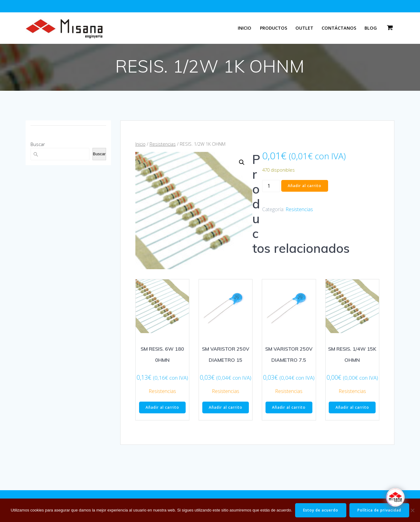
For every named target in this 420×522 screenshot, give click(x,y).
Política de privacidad (379, 510)
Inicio (245, 28)
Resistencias (163, 144)
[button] (242, 162)
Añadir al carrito (305, 186)
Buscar (38, 144)
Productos (274, 28)
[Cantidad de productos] (271, 186)
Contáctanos (339, 28)
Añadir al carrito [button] (162, 407)
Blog (371, 28)
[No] (412, 510)
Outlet (304, 28)
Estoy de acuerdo (321, 510)
